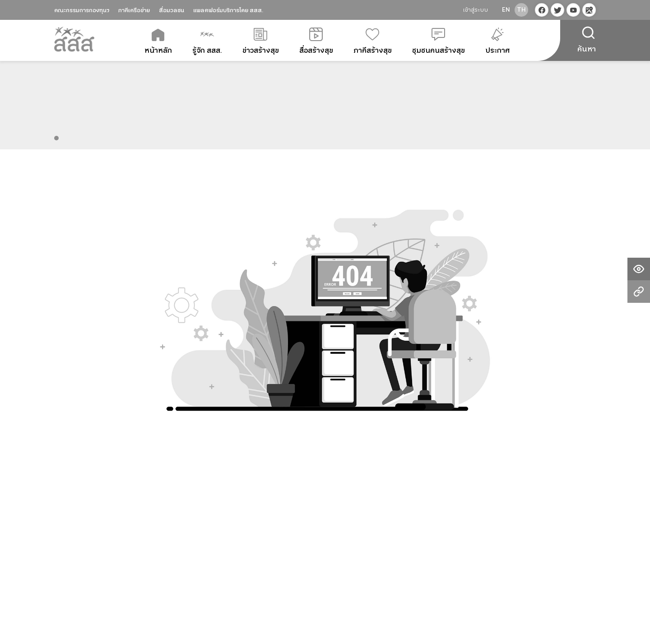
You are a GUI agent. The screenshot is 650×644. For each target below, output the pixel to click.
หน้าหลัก (158, 42)
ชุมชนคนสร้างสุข (439, 42)
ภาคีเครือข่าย (134, 10)
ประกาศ (498, 42)
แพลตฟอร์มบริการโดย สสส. (228, 10)
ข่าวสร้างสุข (261, 42)
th (521, 10)
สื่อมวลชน (172, 10)
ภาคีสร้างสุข (373, 42)
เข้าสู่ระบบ (476, 10)
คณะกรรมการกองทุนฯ (82, 10)
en (506, 10)
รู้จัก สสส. (207, 42)
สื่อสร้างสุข (316, 42)
